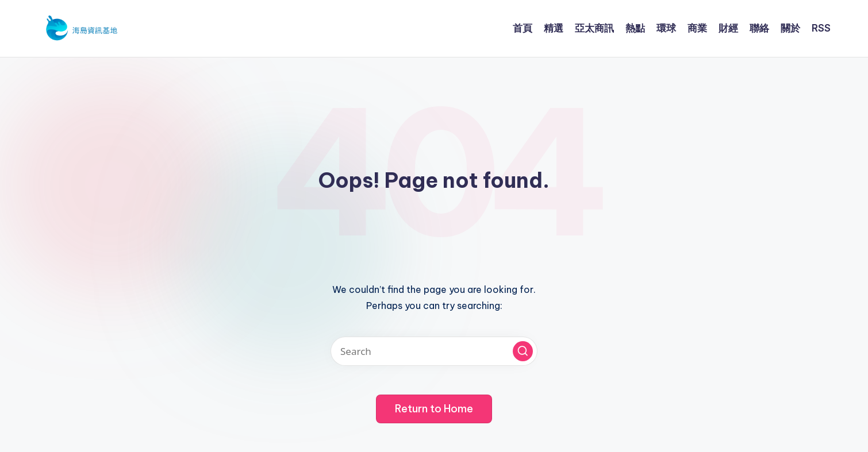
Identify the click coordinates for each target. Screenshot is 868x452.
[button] (523, 351)
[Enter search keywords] (434, 351)
